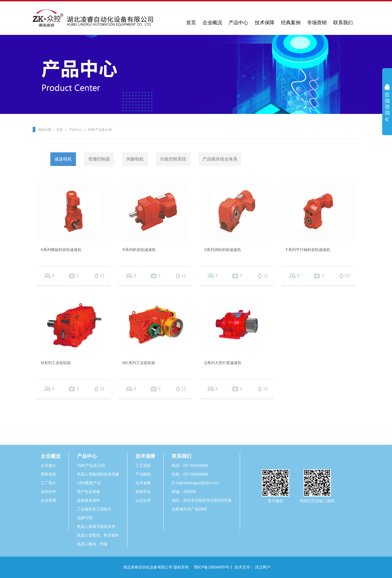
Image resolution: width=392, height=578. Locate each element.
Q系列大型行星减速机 (223, 363)
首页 (191, 23)
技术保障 (265, 23)
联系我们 (343, 23)
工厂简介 (48, 483)
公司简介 (48, 465)
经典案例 (291, 23)
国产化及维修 (88, 492)
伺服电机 (135, 159)
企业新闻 (48, 500)
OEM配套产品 (89, 483)
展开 (387, 103)
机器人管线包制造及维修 (98, 474)
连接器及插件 (88, 500)
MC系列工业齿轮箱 (139, 363)
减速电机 (63, 159)
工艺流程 (143, 465)
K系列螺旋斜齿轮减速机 (61, 250)
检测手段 (143, 492)
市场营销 (317, 23)
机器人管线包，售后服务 (98, 535)
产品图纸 (143, 474)
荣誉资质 (48, 474)
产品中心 (238, 23)
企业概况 (212, 23)
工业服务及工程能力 (94, 509)
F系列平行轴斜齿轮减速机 (308, 250)
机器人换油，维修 (92, 544)
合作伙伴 (48, 492)
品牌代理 (85, 518)
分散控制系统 (173, 159)
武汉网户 (263, 567)
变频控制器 (99, 159)
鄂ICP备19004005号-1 (213, 567)
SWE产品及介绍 (100, 130)
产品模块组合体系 (220, 159)
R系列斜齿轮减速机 (139, 250)
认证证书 (143, 500)
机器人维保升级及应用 (96, 526)
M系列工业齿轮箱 (56, 363)
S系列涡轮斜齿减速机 (223, 250)
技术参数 (143, 483)
